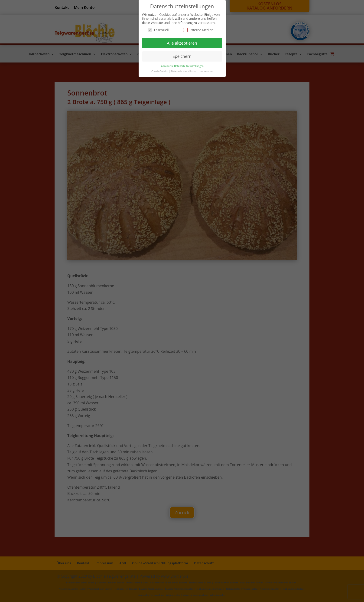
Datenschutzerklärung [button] (184, 71)
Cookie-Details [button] (160, 71)
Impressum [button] (206, 71)
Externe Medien (198, 30)
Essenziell (158, 30)
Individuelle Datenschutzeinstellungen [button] (182, 66)
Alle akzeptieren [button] (182, 43)
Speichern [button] (182, 56)
